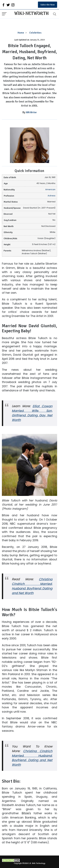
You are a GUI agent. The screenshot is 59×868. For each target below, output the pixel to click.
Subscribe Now (48, 5)
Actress (52, 196)
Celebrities (35, 33)
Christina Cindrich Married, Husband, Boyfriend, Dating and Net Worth (32, 586)
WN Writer (31, 112)
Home (21, 33)
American (50, 189)
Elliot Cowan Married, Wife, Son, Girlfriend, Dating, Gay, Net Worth (32, 413)
